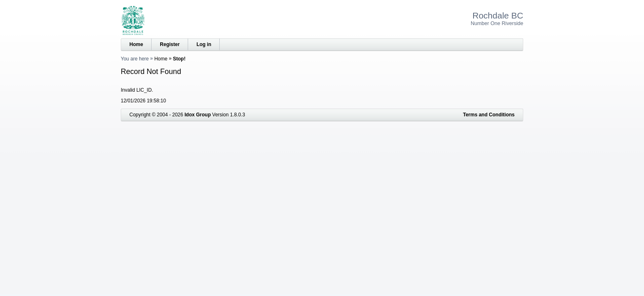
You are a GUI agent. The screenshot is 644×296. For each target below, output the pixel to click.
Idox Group (198, 115)
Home (136, 44)
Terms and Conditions (489, 115)
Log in (204, 44)
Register (170, 44)
